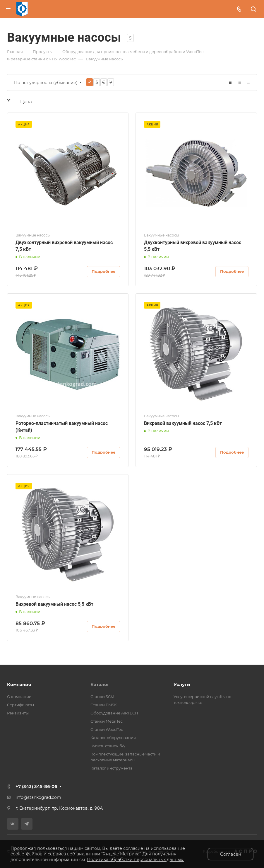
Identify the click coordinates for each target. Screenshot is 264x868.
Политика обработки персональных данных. (135, 860)
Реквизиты (18, 713)
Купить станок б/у (108, 746)
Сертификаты (20, 705)
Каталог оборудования (113, 738)
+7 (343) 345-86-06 (36, 786)
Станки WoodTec (107, 729)
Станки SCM (102, 697)
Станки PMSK (104, 705)
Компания (19, 684)
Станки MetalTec (107, 721)
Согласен (231, 854)
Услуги (182, 684)
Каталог (100, 684)
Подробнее (103, 271)
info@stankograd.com (38, 797)
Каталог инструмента (112, 768)
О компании (19, 697)
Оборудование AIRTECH (114, 713)
